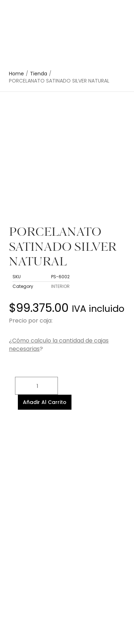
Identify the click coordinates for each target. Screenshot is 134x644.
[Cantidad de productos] (36, 386)
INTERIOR (60, 286)
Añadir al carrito (45, 402)
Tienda (39, 74)
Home (16, 74)
